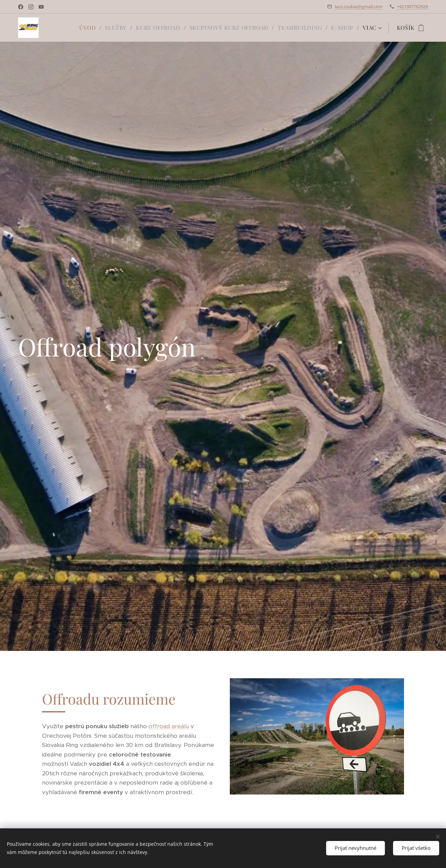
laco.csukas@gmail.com (359, 6)
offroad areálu (169, 726)
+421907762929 (412, 6)
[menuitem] (89, 28)
